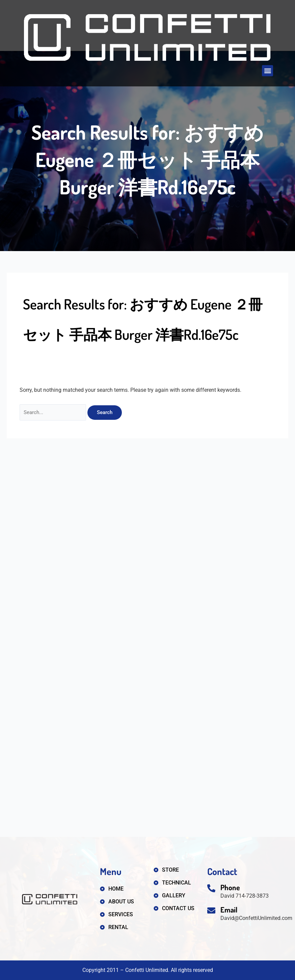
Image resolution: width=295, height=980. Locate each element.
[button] (267, 71)
